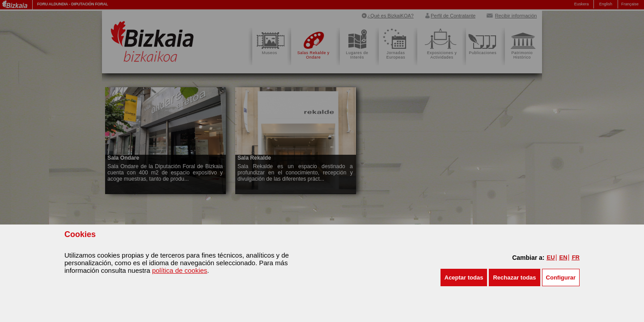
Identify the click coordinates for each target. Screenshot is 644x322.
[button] (464, 278)
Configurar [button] (561, 278)
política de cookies (180, 270)
